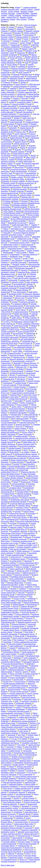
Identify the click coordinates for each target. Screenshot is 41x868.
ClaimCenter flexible (21, 326)
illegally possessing (26, 165)
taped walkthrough (16, 646)
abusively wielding (22, 567)
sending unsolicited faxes (27, 717)
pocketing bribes (7, 436)
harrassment (21, 772)
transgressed (21, 94)
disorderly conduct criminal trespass (23, 136)
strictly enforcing (21, 134)
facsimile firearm (27, 695)
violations (4, 31)
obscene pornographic (20, 666)
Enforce (4, 579)
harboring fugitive (32, 351)
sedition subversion (31, 834)
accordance (32, 430)
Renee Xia (23, 859)
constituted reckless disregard (25, 438)
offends (11, 767)
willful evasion (14, 330)
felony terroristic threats (11, 573)
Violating (16, 41)
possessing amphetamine (16, 709)
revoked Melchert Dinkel (12, 213)
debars (23, 328)
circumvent (7, 284)
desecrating (7, 326)
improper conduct (16, 527)
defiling (13, 770)
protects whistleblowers (32, 227)
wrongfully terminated (9, 288)
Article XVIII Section (9, 755)
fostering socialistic (8, 94)
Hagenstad (28, 561)
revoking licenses (24, 846)
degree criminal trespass (19, 460)
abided (37, 74)
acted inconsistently (18, 484)
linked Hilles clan (29, 442)
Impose (6, 229)
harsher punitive (19, 765)
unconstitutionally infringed (29, 106)
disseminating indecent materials (15, 458)
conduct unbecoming (25, 161)
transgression (24, 523)
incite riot (19, 426)
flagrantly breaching (10, 108)
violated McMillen (23, 13)
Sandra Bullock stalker (21, 154)
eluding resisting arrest (23, 788)
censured (12, 648)
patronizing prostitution (11, 565)
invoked (16, 464)
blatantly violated (26, 17)
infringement (31, 333)
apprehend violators (16, 858)
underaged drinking (16, 784)
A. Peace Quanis (33, 640)
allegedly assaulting (24, 494)
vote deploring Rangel (23, 794)
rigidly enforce (17, 318)
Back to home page (8, 865)
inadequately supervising (10, 397)
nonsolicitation (6, 118)
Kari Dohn (29, 632)
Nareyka (32, 207)
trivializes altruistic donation (13, 478)
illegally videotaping (8, 434)
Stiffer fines (5, 624)
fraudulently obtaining (24, 703)
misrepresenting (9, 124)
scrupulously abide (17, 76)
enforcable (7, 233)
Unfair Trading (15, 316)
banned (12, 345)
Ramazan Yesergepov (8, 814)
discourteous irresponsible (10, 628)
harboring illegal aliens (15, 583)
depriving (30, 593)
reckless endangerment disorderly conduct (16, 584)
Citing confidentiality (17, 579)
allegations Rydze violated (27, 272)
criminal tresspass (20, 387)
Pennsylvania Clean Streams (11, 533)
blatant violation (7, 35)
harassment (16, 420)
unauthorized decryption (9, 246)
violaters (29, 120)
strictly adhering (31, 59)
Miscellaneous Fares (8, 274)
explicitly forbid (7, 365)
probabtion (19, 818)
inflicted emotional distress (13, 782)
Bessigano (14, 660)
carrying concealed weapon (30, 786)
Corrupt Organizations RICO (28, 563)
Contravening (6, 74)
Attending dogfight (20, 207)
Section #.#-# (8, 682)
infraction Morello (32, 96)
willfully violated (27, 9)
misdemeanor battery (18, 559)
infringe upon (6, 154)
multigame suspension (11, 830)
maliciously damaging (32, 294)
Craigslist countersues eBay (27, 92)
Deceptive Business (19, 624)
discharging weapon (8, 832)
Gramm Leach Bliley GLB (27, 545)
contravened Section (15, 248)
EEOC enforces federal (21, 638)
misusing (16, 74)
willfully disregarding (32, 209)
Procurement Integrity (26, 600)
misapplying (5, 72)
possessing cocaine (17, 229)
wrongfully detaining (8, 778)
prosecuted (28, 828)
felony (26, 450)
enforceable (29, 527)
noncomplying (32, 604)
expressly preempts (10, 385)
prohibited (22, 67)
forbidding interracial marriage (21, 577)
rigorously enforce (18, 719)
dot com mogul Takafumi (24, 335)
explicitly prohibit (29, 316)
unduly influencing (7, 405)
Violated (4, 78)
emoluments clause (29, 341)
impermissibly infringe (11, 616)
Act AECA (7, 322)
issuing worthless (20, 428)
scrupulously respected (17, 792)
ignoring (20, 276)
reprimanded (29, 308)
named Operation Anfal (26, 444)
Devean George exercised (19, 691)
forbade (30, 152)
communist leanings (33, 680)
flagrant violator (23, 124)
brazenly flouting (34, 381)
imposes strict (21, 132)
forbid (5, 169)
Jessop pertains (20, 682)
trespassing (5, 68)
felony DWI (27, 759)
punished (4, 770)
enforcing (6, 41)
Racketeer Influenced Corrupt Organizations (16, 620)
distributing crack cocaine (26, 468)
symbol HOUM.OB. (31, 415)
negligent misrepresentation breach (17, 192)
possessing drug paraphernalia (24, 753)
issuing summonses (23, 614)
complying (35, 45)
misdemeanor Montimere (10, 328)
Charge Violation (33, 250)
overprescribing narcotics (27, 175)
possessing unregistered (17, 515)
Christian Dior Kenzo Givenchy (14, 215)
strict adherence (31, 727)
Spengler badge (32, 462)
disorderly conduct (19, 264)
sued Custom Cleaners (9, 654)
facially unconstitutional (9, 320)
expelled (18, 707)
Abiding (17, 118)
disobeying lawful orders (17, 286)
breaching (29, 27)
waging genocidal (27, 244)
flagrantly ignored (28, 337)
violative (25, 45)
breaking (4, 195)
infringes (20, 96)
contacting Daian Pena (27, 422)
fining (34, 452)
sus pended (25, 452)
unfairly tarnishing (19, 221)
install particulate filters (20, 225)
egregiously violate (8, 53)
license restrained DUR (26, 332)
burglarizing (12, 717)
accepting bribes (7, 636)
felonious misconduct (24, 767)
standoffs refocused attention (22, 757)
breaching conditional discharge (28, 521)
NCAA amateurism (26, 774)
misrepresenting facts (25, 345)
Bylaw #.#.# (5, 393)
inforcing (21, 593)
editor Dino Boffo (31, 747)
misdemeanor (16, 130)
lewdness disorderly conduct (27, 547)
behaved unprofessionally (28, 844)
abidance (34, 326)
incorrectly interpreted (9, 774)
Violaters (6, 205)
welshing (30, 626)
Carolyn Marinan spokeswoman (26, 776)
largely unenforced (17, 569)
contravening (29, 29)
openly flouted (20, 84)
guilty (17, 701)
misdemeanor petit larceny (10, 743)
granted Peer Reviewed (17, 377)
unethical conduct (7, 614)
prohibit (31, 286)
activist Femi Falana (15, 856)
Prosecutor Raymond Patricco (14, 664)
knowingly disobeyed (30, 254)
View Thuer (21, 745)
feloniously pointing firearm (22, 541)
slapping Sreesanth (23, 705)
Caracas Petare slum (16, 737)
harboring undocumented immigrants (16, 116)
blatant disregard (33, 68)
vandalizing (31, 598)
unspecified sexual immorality (11, 848)
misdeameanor (31, 173)
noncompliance (25, 114)
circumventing (32, 76)
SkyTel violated (27, 193)
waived (30, 298)
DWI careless (26, 715)
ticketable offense (24, 506)
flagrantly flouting (31, 57)
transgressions (8, 818)
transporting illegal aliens (27, 729)
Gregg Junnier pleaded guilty (11, 602)
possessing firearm (22, 822)
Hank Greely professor (18, 596)
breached (17, 33)
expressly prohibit (18, 104)
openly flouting (24, 72)
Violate (13, 67)
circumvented (6, 156)
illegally (33, 156)
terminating (5, 318)
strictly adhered (6, 575)
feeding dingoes (28, 630)
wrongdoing (18, 812)
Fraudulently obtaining (19, 531)
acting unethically (17, 157)
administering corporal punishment (24, 721)
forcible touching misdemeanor (14, 683)
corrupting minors (15, 488)
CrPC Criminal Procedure (12, 353)
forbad (16, 482)
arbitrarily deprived (8, 745)
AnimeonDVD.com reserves (18, 266)
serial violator (22, 90)
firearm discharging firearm (11, 474)
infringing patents (7, 703)
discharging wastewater (19, 539)
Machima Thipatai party (16, 780)
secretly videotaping (32, 138)
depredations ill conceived (17, 223)
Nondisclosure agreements (10, 341)
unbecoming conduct (8, 600)
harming (13, 589)
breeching (11, 90)
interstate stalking (9, 842)
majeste (4, 488)
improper (18, 511)
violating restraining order (10, 9)
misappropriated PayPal (27, 861)
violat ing (34, 37)
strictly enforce (21, 310)
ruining (22, 804)
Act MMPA (23, 739)
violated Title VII (13, 17)
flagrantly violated (27, 11)
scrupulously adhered (20, 304)
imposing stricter (19, 357)
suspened (21, 770)
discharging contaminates (10, 337)
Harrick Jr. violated (8, 159)
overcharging (5, 333)
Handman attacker (21, 436)
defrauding (25, 185)
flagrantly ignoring (18, 152)
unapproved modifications (10, 432)
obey (14, 72)
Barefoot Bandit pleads (28, 610)
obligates (28, 537)
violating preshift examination (28, 80)
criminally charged (7, 705)
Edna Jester (34, 531)
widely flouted (8, 211)
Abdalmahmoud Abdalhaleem (11, 850)
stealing (4, 409)
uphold (3, 286)
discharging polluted (17, 411)
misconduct (32, 513)
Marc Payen (34, 201)
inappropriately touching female (23, 393)
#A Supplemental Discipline (23, 486)
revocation (18, 349)
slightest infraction (29, 573)
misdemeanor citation (11, 244)
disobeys (4, 810)
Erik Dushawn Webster (11, 652)
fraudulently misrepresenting (11, 187)
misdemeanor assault (10, 610)
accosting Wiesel (16, 561)
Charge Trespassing (25, 434)
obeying (22, 65)
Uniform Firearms (28, 798)
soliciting (20, 854)
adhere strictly (31, 157)
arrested (16, 798)
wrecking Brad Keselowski (18, 399)
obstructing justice (18, 250)
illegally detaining (17, 120)
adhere (36, 102)
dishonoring (33, 660)
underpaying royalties (19, 581)
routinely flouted (18, 70)
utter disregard (17, 260)
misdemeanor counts (24, 239)
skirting (22, 148)
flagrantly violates (7, 39)
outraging (4, 411)
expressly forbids (7, 310)
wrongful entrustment (20, 312)
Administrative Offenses (9, 146)
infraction (4, 120)
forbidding (7, 140)
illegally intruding (21, 365)
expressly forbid (9, 96)
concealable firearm (10, 859)
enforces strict (20, 298)
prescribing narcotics (8, 231)
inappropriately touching (10, 199)
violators (16, 98)
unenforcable (5, 606)
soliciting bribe (16, 415)
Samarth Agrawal (7, 442)
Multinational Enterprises (10, 498)
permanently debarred (31, 662)
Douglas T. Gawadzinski (9, 440)
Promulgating (6, 650)
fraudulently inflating (8, 563)
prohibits (12, 80)
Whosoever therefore (28, 472)
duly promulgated (27, 339)
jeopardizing (5, 339)
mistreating (21, 430)
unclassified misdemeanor (30, 199)
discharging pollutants (20, 205)
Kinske (3, 737)
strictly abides (13, 126)
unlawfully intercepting (9, 634)
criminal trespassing (20, 86)
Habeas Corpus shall (28, 543)
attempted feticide (24, 836)
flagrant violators (7, 163)
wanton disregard (26, 100)
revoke (25, 258)
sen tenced (35, 638)
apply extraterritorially (19, 171)
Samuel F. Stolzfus (22, 672)
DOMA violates (6, 134)
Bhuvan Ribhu (30, 784)
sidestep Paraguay (32, 478)
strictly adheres (25, 108)
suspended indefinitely (9, 114)
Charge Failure (6, 656)
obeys (5, 523)
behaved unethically (17, 391)
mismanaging (8, 383)
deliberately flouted (16, 78)
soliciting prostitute (8, 547)
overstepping (13, 280)
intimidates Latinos (8, 772)
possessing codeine (8, 521)
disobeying (35, 39)
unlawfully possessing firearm (28, 832)
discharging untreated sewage (11, 209)
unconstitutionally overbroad (23, 361)
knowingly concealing (29, 701)
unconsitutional (18, 333)
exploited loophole (15, 448)
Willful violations (31, 318)
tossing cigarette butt (8, 593)
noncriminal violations (20, 480)
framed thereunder (16, 122)
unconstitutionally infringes (23, 284)
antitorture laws (23, 648)
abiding (6, 76)
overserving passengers (18, 169)
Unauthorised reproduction (10, 697)
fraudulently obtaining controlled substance (16, 769)
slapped (4, 515)
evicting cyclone (15, 796)
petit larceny (21, 379)
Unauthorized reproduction (10, 759)
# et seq (14, 739)
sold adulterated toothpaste (23, 347)
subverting (5, 237)
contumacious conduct (23, 509)
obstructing (5, 171)
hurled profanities (7, 567)
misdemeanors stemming (10, 733)
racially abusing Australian (12, 308)
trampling (16, 217)
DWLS (28, 854)
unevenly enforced (18, 110)
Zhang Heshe (14, 452)
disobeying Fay (16, 557)
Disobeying (33, 169)
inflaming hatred (25, 761)
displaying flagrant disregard (11, 800)
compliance (5, 250)
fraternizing (7, 642)
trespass (18, 163)
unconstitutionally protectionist (12, 713)
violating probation (30, 7)
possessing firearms (29, 612)
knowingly (19, 632)
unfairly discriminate (21, 314)
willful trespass (21, 553)
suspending (5, 179)
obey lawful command (18, 549)
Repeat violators (22, 405)
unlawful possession (23, 424)
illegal (3, 223)
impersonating (17, 838)
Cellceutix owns (7, 701)
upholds (36, 788)
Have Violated (21, 19)
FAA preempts (19, 656)
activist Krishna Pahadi (17, 466)
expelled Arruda (21, 383)
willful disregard (34, 84)
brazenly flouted (21, 142)
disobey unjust (17, 407)
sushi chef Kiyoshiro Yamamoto (25, 278)
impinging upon (9, 379)
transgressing (15, 45)
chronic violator (27, 432)
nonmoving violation (10, 403)
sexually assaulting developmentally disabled (19, 501)
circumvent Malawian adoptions (21, 504)
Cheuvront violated (15, 644)
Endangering (25, 608)
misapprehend (6, 227)
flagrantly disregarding (24, 112)
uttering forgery (6, 776)
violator (20, 59)
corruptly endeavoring (17, 693)
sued (30, 310)
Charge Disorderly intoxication (12, 727)
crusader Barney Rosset (11, 630)
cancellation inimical (8, 729)
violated (17, 7)
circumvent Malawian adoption (24, 233)
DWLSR (4, 243)
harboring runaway (29, 330)
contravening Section (8, 175)
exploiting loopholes (20, 189)
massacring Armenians (9, 731)
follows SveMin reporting (10, 185)
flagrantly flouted (9, 183)
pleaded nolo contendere (20, 685)
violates (19, 29)
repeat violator (29, 248)
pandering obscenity (8, 836)
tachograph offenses (8, 846)
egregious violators (33, 858)
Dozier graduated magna (15, 555)
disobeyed (20, 61)
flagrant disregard (16, 138)
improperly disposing (29, 519)
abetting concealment (24, 159)
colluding (36, 608)
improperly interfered (28, 302)
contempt (6, 217)
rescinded (13, 523)
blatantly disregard (28, 606)
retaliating (32, 387)
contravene (14, 43)
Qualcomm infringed (22, 575)
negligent (4, 596)
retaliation (22, 589)
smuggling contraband (30, 743)
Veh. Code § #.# (7, 676)
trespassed (31, 466)
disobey (23, 146)
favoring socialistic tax (25, 826)
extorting (30, 770)
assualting (28, 235)
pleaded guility (8, 252)
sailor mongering (32, 282)
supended (4, 395)
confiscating (5, 719)
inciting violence (7, 632)
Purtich (28, 713)
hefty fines (22, 735)
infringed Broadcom (16, 373)
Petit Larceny (8, 788)
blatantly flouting (13, 49)
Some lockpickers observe (12, 802)
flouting (11, 29)
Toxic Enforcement (19, 292)
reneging (4, 256)
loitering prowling (14, 689)
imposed (33, 270)
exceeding (7, 604)
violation (20, 27)
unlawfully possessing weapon (12, 235)
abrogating (17, 363)
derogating (25, 806)
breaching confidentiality (12, 47)
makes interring (33, 181)
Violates (16, 241)
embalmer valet (34, 682)
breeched (25, 98)
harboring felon (15, 395)
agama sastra (33, 383)
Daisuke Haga (8, 296)
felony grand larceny (8, 324)
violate (3, 29)
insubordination (6, 349)
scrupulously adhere (24, 102)
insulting (6, 480)
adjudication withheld (29, 217)
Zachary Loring (19, 598)
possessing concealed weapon (19, 711)
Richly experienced (27, 403)
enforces (4, 128)
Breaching (13, 195)
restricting (4, 535)
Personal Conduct (24, 842)
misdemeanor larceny (27, 634)
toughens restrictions (31, 800)
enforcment (7, 658)
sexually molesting (31, 674)
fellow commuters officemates (29, 324)
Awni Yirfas (7, 640)
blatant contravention (20, 156)
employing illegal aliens (9, 343)
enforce (3, 102)
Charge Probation (17, 618)
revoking (4, 138)
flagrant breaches (32, 61)
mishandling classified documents (26, 763)
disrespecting (5, 189)
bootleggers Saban (15, 294)
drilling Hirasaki (19, 604)
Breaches (31, 409)
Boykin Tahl (29, 848)
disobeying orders (23, 571)
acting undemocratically (21, 496)
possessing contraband (9, 761)
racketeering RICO (7, 492)
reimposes (4, 262)
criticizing (28, 349)
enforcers (29, 618)
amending (4, 219)
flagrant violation (22, 37)
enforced (17, 258)
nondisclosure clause (8, 723)
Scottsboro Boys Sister (23, 490)
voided (18, 442)
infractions (5, 130)
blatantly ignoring (7, 61)
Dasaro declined (7, 529)
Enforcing (34, 312)
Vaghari (19, 747)
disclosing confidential (9, 446)
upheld (3, 280)
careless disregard (17, 462)
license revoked (33, 215)
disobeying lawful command (11, 450)
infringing (27, 47)
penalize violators (17, 177)
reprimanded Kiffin (18, 381)
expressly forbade (18, 282)
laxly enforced (6, 464)
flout (3, 49)
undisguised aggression (20, 725)
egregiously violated (8, 19)
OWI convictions (7, 335)
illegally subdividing (8, 506)
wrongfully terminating (9, 55)
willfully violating (15, 15)
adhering (31, 53)
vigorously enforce (7, 826)
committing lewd (13, 519)
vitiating (23, 660)
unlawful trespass (7, 424)
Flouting (13, 165)
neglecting (5, 660)
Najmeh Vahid (33, 735)
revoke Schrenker (29, 417)
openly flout (22, 274)
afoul (35, 47)
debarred (4, 504)
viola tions (17, 227)
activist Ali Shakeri (17, 369)
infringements (15, 254)
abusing (31, 67)
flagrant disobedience (31, 602)
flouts (26, 63)
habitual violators (19, 140)
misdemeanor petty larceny (20, 500)
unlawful (4, 122)
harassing (18, 150)
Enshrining (35, 816)
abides (20, 63)
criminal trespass (26, 128)
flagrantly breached (18, 68)
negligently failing (18, 179)
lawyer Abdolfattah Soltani (19, 816)
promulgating (23, 723)
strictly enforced (32, 177)
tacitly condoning (30, 658)
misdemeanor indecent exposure (26, 454)
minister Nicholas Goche (23, 676)
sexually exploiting (26, 654)
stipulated (29, 371)
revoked (12, 102)
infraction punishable (10, 695)
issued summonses (28, 652)
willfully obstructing (8, 444)
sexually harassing (31, 260)
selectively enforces (15, 57)
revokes (15, 339)
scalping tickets (33, 780)
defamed (4, 678)
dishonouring (5, 351)
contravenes (21, 53)
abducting (11, 571)
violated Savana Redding (12, 790)
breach (26, 39)
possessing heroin (18, 626)
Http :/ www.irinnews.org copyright (25, 650)
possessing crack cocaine (10, 543)
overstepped (14, 715)
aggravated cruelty (30, 699)
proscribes (27, 448)
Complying (30, 670)
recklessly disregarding (17, 476)
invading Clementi (33, 167)
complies (6, 104)
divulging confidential (11, 201)
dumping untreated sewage (27, 622)
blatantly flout (27, 197)
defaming (14, 148)
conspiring (7, 765)
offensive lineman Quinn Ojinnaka (28, 296)
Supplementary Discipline (10, 612)
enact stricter (24, 731)
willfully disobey (7, 290)
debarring (35, 492)
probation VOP (6, 314)
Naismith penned (23, 492)
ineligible (4, 549)
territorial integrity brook (10, 608)
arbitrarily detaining (16, 359)
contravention (29, 35)
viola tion (36, 114)
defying (12, 375)
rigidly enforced (7, 454)
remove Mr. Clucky (30, 395)
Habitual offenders (22, 290)
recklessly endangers (8, 545)
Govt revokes (33, 772)
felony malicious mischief (12, 834)
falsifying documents (17, 355)
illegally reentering (17, 191)
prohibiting (27, 130)
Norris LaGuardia (16, 674)
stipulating (31, 391)
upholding (7, 86)
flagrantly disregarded (9, 106)
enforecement (19, 167)
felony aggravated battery (20, 419)
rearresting (10, 747)
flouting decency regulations (23, 587)
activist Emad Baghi (22, 525)
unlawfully (13, 128)
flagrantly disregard (8, 456)
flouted (19, 39)
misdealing (5, 419)
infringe (23, 82)
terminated (17, 699)
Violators (30, 110)
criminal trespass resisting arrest (12, 389)
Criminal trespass (14, 751)
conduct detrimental (8, 63)
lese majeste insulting (26, 741)
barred (29, 104)
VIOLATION (6, 312)
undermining (8, 298)
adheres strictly (33, 476)
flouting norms (26, 482)
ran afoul (25, 41)
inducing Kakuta (7, 672)
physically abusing (20, 517)
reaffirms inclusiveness (26, 183)
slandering (17, 658)
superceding (19, 401)
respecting (4, 157)
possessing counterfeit (29, 126)
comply (12, 59)
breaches (4, 59)
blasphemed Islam (33, 656)
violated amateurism (8, 332)
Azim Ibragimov (29, 533)
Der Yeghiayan (19, 640)
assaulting (7, 98)
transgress (24, 270)
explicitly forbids (25, 195)
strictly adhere (18, 351)
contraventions (23, 375)
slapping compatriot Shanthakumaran (27, 203)
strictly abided (12, 65)
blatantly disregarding (15, 51)
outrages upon (25, 280)
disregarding (24, 55)
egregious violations (8, 161)
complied (13, 88)
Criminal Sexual (9, 494)
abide (3, 51)
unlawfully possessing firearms (29, 231)
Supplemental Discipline (10, 270)
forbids (15, 82)
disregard (24, 201)
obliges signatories (23, 551)
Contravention (6, 363)
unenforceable (19, 680)
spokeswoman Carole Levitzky (12, 749)
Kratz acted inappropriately (30, 320)
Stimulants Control (22, 507)
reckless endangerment (29, 440)
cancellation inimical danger (11, 662)
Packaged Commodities (30, 830)
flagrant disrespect (30, 363)
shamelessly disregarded (18, 413)
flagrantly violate (31, 51)
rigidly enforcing (28, 118)
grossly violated (14, 11)
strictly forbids (21, 252)
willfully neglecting (8, 468)
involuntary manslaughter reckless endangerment (17, 839)
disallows (4, 691)
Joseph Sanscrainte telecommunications (20, 591)
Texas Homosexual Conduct (11, 417)
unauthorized (5, 292)
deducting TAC (22, 367)
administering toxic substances (28, 456)
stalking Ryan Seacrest (17, 513)
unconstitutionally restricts (20, 237)
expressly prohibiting (29, 241)
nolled (37, 828)
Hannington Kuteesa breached (11, 828)
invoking (14, 302)
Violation (18, 35)
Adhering (11, 854)
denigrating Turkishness (9, 786)
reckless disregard (7, 112)
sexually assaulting (32, 401)
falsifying (24, 397)
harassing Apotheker (20, 820)
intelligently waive (16, 256)
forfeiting (24, 246)
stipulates (31, 357)
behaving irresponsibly (25, 595)
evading (29, 229)
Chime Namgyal (34, 377)
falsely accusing (29, 689)
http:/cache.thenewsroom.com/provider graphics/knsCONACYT (15, 471)
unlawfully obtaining (17, 668)
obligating (16, 806)
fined (21, 88)
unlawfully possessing (18, 262)
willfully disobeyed (20, 144)
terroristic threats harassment (11, 852)
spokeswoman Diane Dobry (24, 824)
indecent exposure (29, 565)
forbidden (35, 571)
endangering (31, 70)
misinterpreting (6, 167)
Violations (7, 82)
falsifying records (30, 407)
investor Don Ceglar (31, 187)
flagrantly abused (25, 814)
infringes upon (27, 74)
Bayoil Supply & (26, 343)
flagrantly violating (32, 31)
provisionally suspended (19, 535)
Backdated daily (17, 537)
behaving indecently (10, 804)
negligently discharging (30, 628)
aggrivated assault (31, 812)
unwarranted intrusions (17, 409)
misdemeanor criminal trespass (24, 322)
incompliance (6, 304)
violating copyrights (8, 13)
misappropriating (7, 84)
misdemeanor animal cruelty (20, 243)
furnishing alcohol (7, 132)
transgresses (21, 300)
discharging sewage (8, 595)
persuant (34, 725)
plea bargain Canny (33, 306)
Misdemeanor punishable (24, 268)
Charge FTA (19, 173)
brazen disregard (17, 371)
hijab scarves (29, 850)
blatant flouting (34, 94)
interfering (5, 177)
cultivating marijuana (28, 808)
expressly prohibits (18, 181)
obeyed (31, 221)
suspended (14, 100)
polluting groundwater (16, 670)
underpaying (34, 840)
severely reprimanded (17, 678)
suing (21, 755)
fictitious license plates (32, 802)
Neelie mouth (20, 636)
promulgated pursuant (31, 213)
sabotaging (11, 735)
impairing (35, 614)
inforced (16, 606)
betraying (35, 243)
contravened (7, 33)
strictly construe (33, 693)
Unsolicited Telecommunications (27, 211)
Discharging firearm (16, 306)
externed (32, 502)
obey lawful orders (16, 810)
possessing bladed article (17, 687)
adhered (31, 132)
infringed (6, 70)
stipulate (34, 225)
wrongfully (7, 203)
